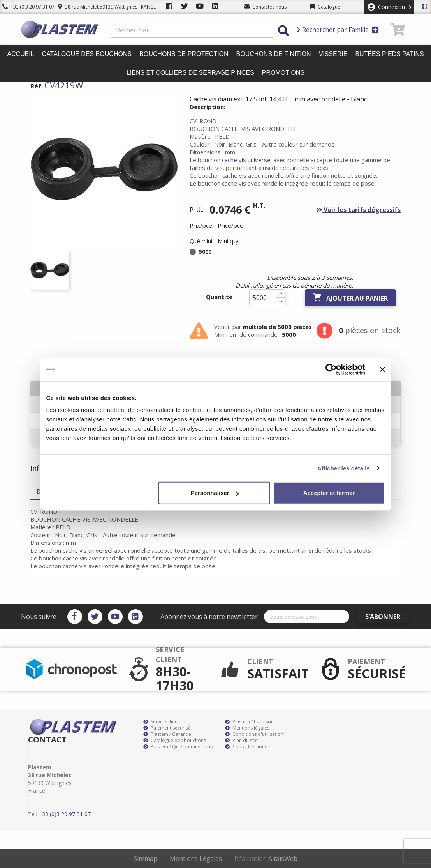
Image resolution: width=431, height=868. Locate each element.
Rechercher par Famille (338, 30)
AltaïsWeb (283, 859)
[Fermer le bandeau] (382, 369)
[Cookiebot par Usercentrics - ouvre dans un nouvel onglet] (331, 369)
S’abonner (387, 617)
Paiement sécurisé (167, 728)
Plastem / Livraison (249, 722)
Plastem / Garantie (167, 734)
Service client (161, 722)
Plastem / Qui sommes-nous (178, 747)
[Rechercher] (192, 30)
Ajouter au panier (350, 298)
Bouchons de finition (274, 54)
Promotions (283, 73)
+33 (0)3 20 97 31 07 (26, 7)
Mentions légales (247, 728)
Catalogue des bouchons (87, 54)
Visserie (333, 54)
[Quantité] (263, 298)
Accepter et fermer (329, 493)
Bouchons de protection (184, 54)
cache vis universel (247, 160)
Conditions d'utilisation (254, 734)
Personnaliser (215, 493)
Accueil (20, 54)
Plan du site (241, 741)
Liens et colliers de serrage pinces (190, 73)
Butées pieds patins (389, 54)
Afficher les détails (344, 468)
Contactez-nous (246, 747)
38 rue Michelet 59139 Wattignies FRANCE (102, 7)
